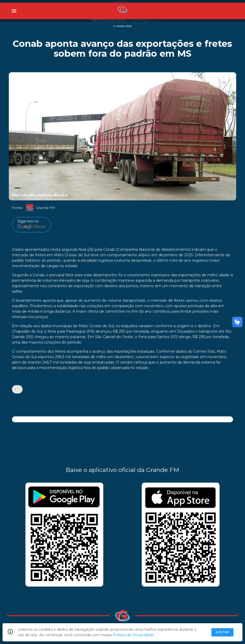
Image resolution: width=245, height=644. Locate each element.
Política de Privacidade (133, 635)
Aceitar (222, 632)
